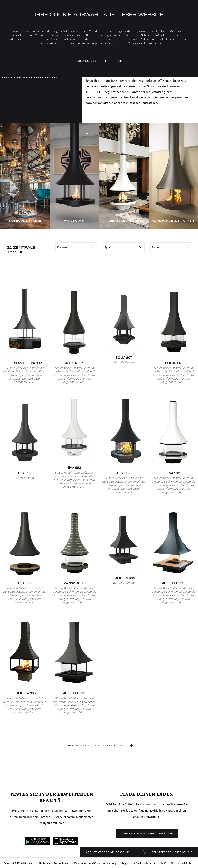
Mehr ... (123, 61)
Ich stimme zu (86, 61)
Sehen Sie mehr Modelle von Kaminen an (94, 745)
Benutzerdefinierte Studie (171, 852)
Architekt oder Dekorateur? (108, 852)
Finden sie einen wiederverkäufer (147, 834)
